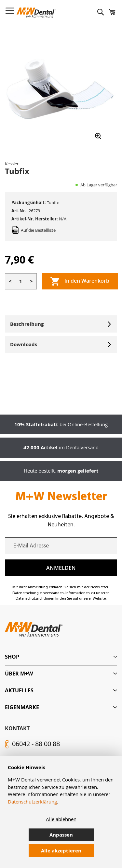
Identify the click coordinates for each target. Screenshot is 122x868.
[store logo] (36, 13)
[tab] (61, 657)
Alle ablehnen (61, 819)
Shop (12, 657)
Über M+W (19, 674)
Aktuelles (19, 690)
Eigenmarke (22, 707)
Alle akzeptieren (61, 851)
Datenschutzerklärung (32, 802)
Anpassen (61, 835)
